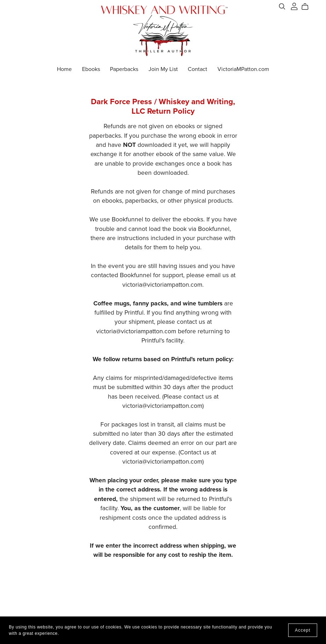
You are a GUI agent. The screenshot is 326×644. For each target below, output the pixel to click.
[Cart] (308, 7)
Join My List (163, 69)
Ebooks (91, 69)
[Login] (294, 6)
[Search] (282, 7)
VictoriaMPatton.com (243, 69)
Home (64, 69)
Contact (197, 69)
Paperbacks (124, 69)
